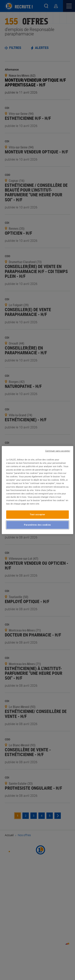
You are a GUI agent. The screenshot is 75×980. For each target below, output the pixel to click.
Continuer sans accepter (58, 451)
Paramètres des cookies (37, 525)
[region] (37, 490)
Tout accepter (37, 514)
